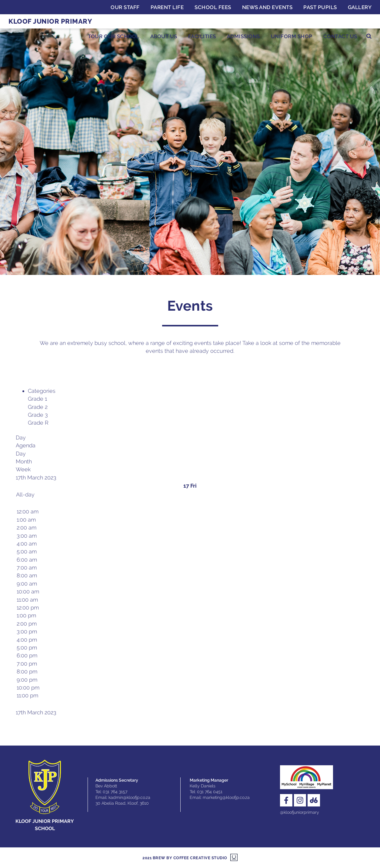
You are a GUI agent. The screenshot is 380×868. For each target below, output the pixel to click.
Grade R (38, 423)
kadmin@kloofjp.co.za (129, 797)
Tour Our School (114, 36)
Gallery (360, 7)
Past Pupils (320, 7)
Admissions (243, 36)
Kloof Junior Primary (50, 21)
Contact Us (340, 36)
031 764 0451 (210, 792)
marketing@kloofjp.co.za (226, 797)
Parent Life (167, 7)
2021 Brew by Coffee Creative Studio (185, 858)
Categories (42, 391)
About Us (164, 36)
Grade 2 (38, 407)
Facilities (202, 36)
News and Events (267, 7)
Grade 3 (38, 415)
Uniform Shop (292, 36)
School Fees (213, 7)
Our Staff (125, 7)
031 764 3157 (115, 792)
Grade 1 (37, 399)
